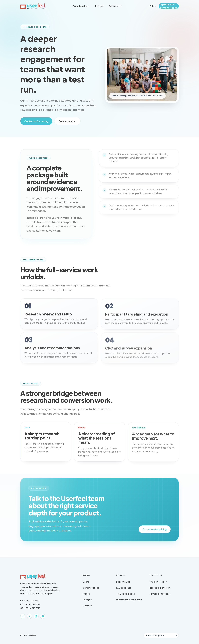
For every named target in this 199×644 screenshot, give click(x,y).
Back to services (67, 121)
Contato (87, 606)
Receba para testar (160, 588)
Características (81, 6)
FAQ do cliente (124, 588)
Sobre (86, 582)
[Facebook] (23, 616)
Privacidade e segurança (129, 600)
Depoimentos (123, 582)
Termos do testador (160, 594)
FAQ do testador (158, 582)
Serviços (87, 600)
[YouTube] (43, 616)
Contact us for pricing (36, 121)
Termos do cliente (125, 594)
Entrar (153, 6)
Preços (99, 6)
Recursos (116, 6)
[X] (29, 616)
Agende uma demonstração (169, 6)
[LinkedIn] (36, 616)
